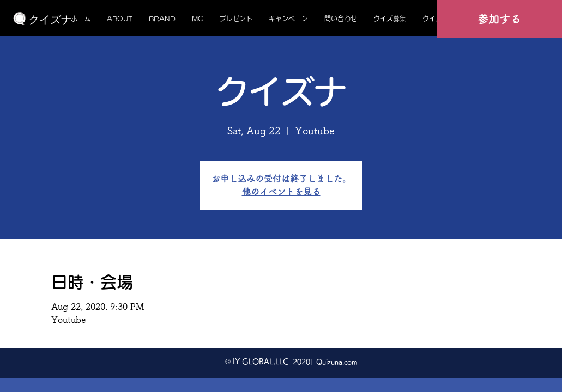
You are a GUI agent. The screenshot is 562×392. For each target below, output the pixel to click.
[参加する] (499, 19)
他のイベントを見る (281, 192)
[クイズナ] (50, 19)
